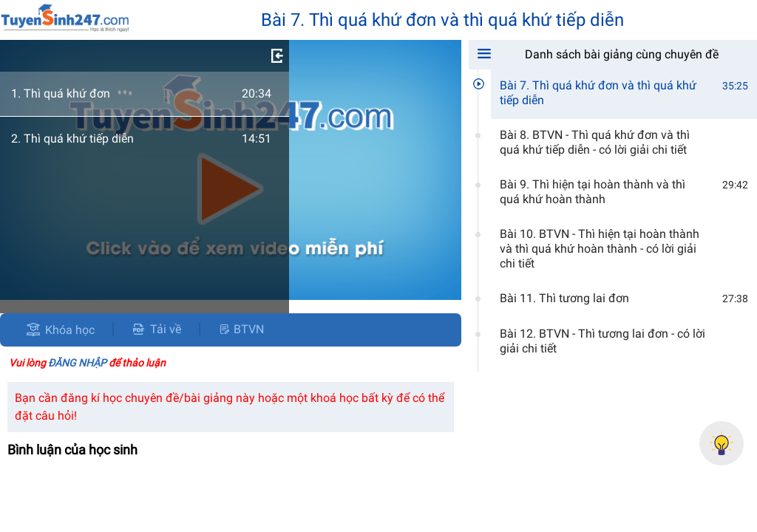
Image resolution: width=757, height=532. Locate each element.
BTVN (241, 329)
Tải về (156, 329)
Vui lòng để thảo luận (87, 363)
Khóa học (70, 330)
